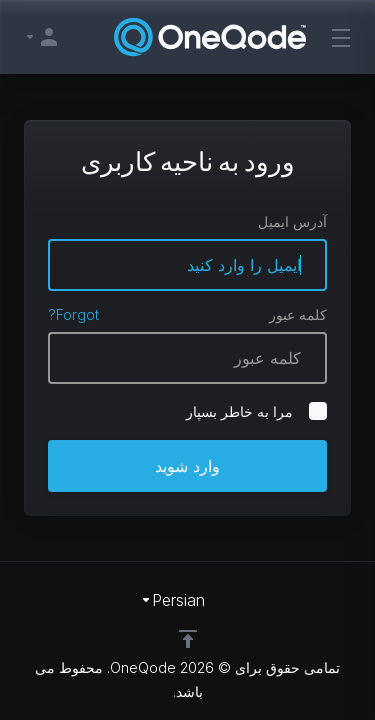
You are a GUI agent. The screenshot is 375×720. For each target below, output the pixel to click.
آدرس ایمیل (292, 221)
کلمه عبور (298, 314)
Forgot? (73, 314)
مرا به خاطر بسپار (256, 411)
